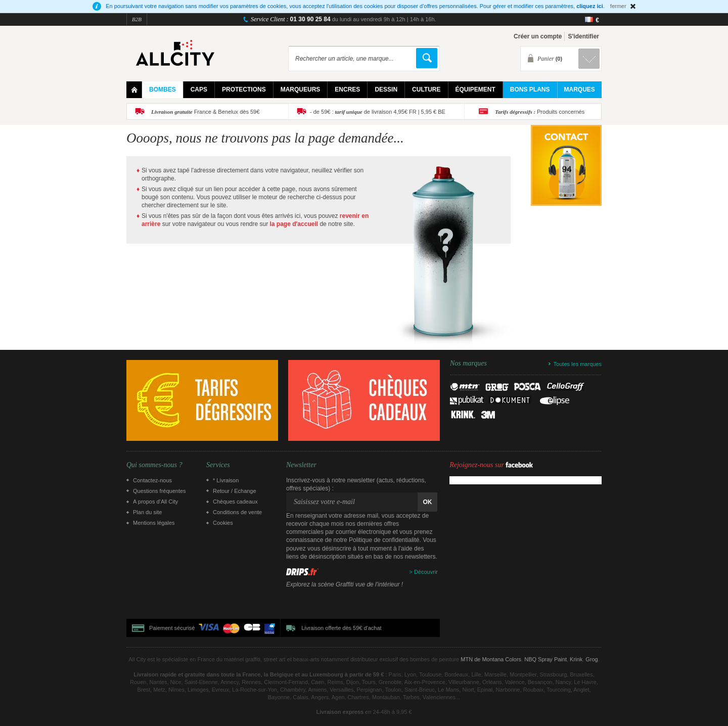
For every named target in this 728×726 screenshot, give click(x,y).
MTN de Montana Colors (491, 659)
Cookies (223, 523)
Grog (591, 659)
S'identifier (583, 36)
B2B (137, 19)
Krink (576, 659)
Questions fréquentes (160, 491)
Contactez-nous (152, 480)
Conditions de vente (237, 512)
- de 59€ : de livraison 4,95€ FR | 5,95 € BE (378, 112)
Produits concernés (540, 112)
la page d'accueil (294, 224)
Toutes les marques (578, 364)
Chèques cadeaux (235, 502)
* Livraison (226, 480)
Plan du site (147, 512)
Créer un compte (538, 36)
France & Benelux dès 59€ (205, 112)
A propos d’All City (155, 502)
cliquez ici (590, 6)
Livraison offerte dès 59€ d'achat (341, 628)
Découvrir (426, 572)
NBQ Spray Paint (545, 659)
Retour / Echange (235, 491)
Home (134, 90)
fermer (618, 6)
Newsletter (301, 465)
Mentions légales (154, 523)
